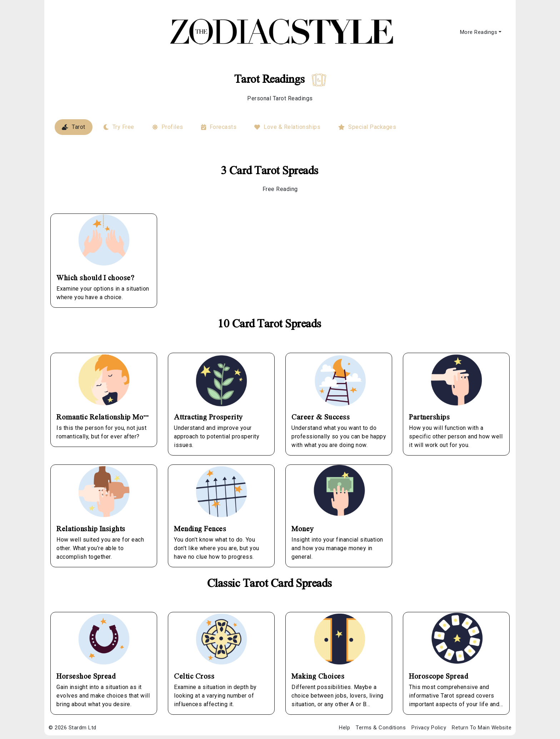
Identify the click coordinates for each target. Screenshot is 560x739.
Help (344, 728)
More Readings (479, 32)
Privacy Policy (429, 728)
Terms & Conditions (381, 728)
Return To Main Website (482, 728)
